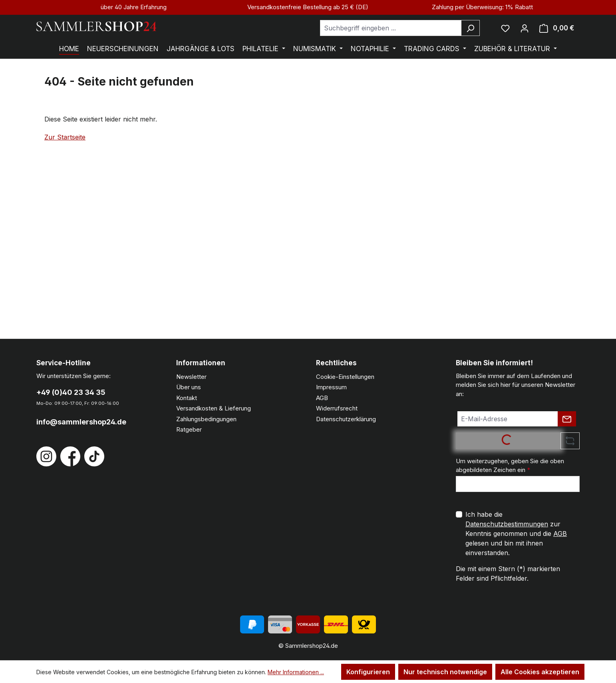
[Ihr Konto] (525, 28)
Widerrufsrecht (337, 408)
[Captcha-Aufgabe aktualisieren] (570, 441)
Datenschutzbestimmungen (507, 524)
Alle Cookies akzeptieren (540, 672)
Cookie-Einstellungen (345, 377)
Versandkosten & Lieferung (214, 408)
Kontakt (187, 398)
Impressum (331, 387)
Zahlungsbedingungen (206, 419)
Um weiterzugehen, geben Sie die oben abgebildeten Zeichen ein (510, 466)
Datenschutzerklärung (346, 419)
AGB (322, 398)
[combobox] (391, 28)
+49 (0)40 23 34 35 (71, 392)
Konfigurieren (368, 672)
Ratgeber (189, 429)
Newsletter (191, 377)
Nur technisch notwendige (445, 672)
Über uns (189, 387)
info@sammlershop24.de (81, 422)
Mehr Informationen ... (296, 672)
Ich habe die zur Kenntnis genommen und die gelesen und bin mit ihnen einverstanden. (516, 534)
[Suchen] (470, 28)
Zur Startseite (65, 137)
